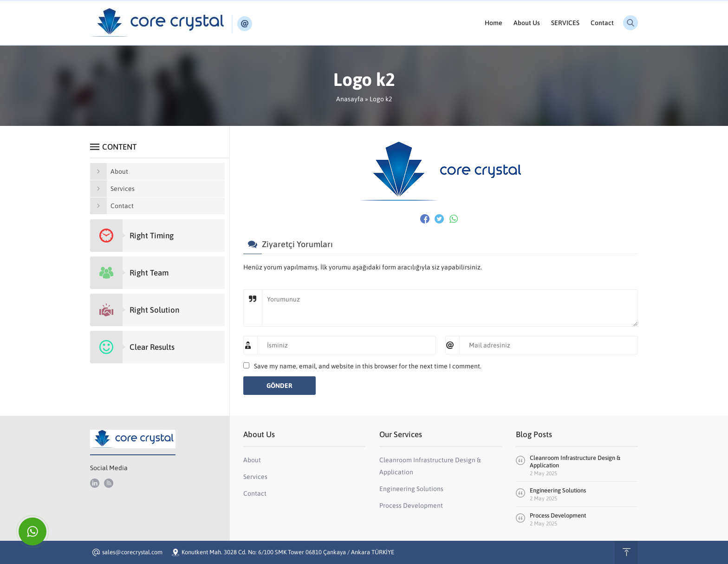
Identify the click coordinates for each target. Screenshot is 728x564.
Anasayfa (350, 99)
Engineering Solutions (558, 490)
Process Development (558, 515)
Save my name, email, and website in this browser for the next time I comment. (368, 366)
